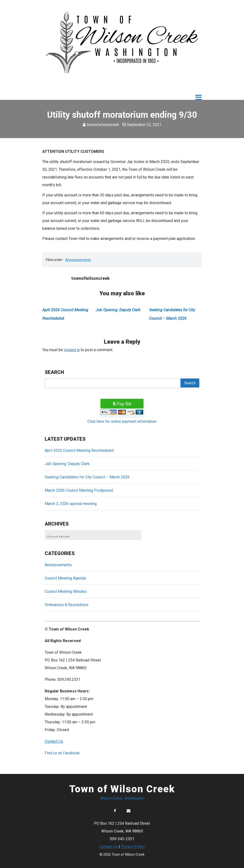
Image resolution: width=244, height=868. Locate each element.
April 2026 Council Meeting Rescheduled (79, 450)
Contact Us (108, 847)
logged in (72, 350)
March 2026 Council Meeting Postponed (79, 490)
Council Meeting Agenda (65, 578)
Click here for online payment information (122, 421)
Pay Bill (124, 404)
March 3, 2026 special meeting (71, 504)
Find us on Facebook (62, 753)
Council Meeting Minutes (66, 591)
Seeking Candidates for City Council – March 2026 (87, 477)
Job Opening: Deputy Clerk (118, 310)
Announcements (78, 260)
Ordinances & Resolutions (67, 605)
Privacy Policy (133, 847)
